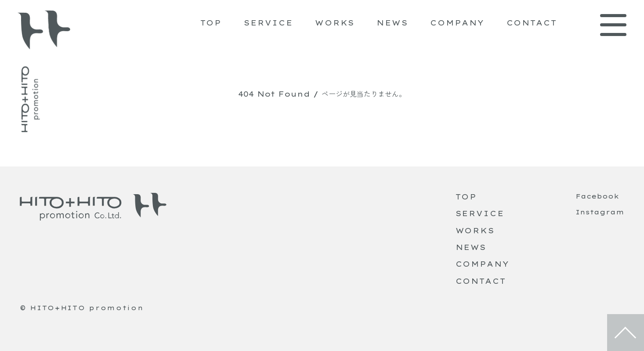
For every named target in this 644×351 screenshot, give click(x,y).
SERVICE (268, 23)
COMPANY (457, 23)
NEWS (392, 23)
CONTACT (532, 23)
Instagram (600, 212)
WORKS (335, 23)
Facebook (597, 196)
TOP (211, 23)
